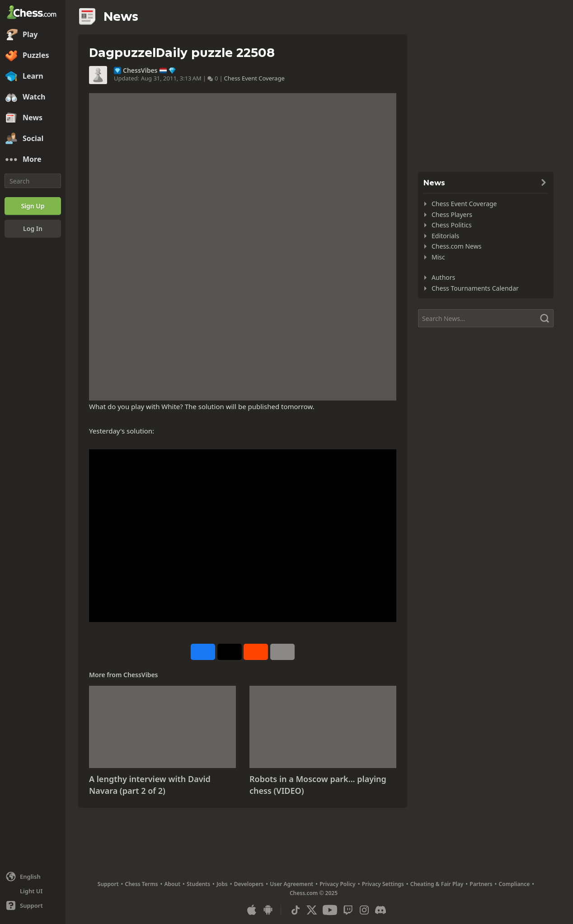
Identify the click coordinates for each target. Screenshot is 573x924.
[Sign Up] (33, 206)
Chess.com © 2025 (314, 893)
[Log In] (33, 229)
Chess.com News (456, 246)
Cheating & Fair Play (437, 884)
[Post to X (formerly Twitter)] (230, 652)
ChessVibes (140, 71)
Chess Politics (452, 225)
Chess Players (452, 214)
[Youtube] (330, 910)
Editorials (445, 236)
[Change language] (33, 877)
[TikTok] (296, 910)
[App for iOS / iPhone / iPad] (252, 910)
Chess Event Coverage (254, 78)
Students (198, 884)
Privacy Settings (383, 884)
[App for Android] (268, 910)
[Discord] (380, 910)
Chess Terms (142, 884)
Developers (249, 884)
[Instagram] (364, 910)
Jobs (222, 884)
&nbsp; (243, 536)
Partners (481, 884)
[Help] (33, 905)
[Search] (33, 181)
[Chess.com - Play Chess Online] (33, 13)
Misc (438, 257)
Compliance (514, 884)
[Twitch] (348, 910)
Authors (443, 277)
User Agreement (291, 884)
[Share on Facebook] (203, 652)
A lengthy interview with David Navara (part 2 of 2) (150, 785)
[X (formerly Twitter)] (312, 910)
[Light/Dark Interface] (33, 891)
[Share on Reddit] (256, 652)
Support (108, 884)
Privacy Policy (337, 884)
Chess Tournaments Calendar (475, 288)
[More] (33, 160)
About (173, 884)
